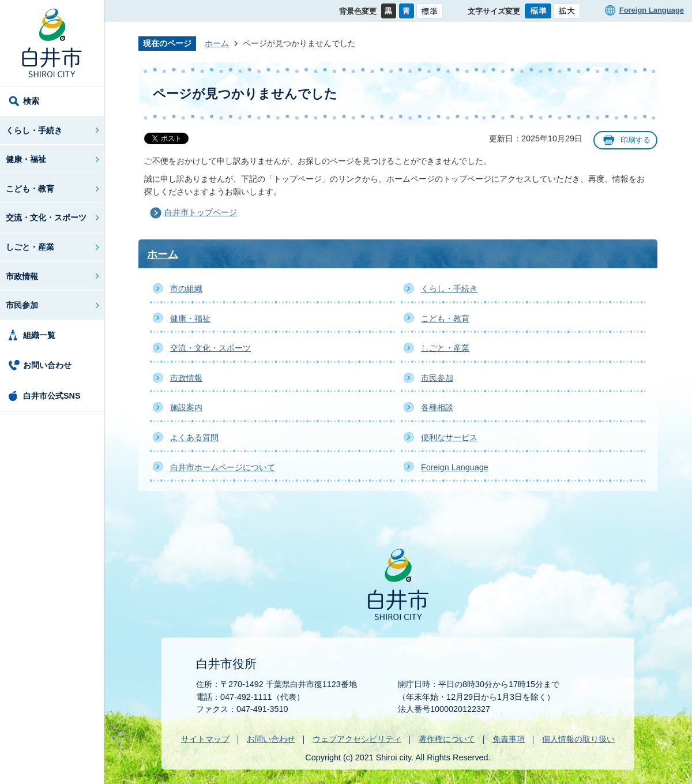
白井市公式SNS (52, 396)
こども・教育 (30, 189)
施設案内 (186, 407)
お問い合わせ (47, 365)
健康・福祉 (26, 159)
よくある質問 (194, 437)
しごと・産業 (30, 247)
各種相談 (437, 407)
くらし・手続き (34, 130)
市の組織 (186, 288)
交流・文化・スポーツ (46, 217)
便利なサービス (449, 437)
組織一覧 (39, 335)
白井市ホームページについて (223, 467)
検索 (31, 101)
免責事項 (509, 739)
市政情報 (22, 276)
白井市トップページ (201, 212)
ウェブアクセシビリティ (357, 739)
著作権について (447, 739)
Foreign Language (652, 10)
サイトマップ (205, 739)
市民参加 (22, 305)
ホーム (217, 43)
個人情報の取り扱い (578, 739)
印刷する (635, 140)
